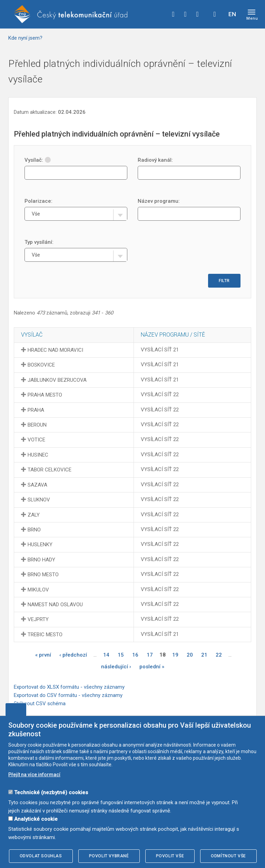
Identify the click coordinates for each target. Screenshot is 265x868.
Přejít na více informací (34, 775)
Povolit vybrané (109, 856)
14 (106, 655)
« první (43, 655)
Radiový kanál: (155, 160)
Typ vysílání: (39, 242)
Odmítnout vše (228, 856)
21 (204, 655)
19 (175, 655)
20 (190, 655)
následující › (116, 667)
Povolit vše (170, 856)
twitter (185, 14)
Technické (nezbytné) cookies (51, 792)
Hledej (215, 14)
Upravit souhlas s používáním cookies (16, 709)
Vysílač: (38, 160)
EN (232, 14)
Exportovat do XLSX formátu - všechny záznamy (69, 687)
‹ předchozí (73, 655)
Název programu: (159, 201)
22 (219, 655)
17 (150, 655)
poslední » (152, 667)
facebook (173, 14)
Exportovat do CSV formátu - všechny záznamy (68, 695)
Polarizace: (38, 201)
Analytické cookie (36, 819)
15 (121, 655)
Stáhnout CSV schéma (40, 704)
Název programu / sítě (173, 335)
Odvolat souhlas (41, 856)
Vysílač (32, 335)
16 (135, 655)
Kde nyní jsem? (25, 38)
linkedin (197, 14)
